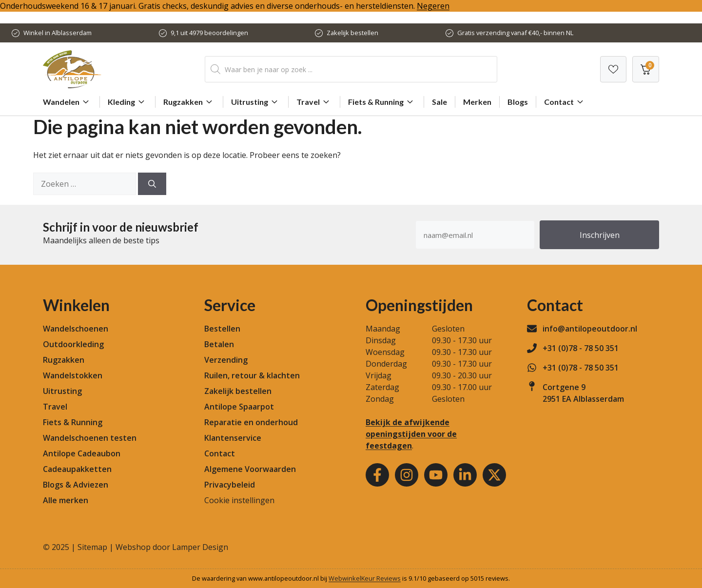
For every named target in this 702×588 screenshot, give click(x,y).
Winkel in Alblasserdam (58, 33)
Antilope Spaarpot (239, 407)
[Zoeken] (152, 184)
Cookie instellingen (239, 500)
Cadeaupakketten (77, 469)
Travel (314, 102)
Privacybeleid (230, 485)
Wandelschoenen (76, 329)
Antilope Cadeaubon (82, 453)
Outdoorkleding (73, 344)
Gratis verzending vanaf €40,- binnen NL (515, 33)
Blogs (518, 102)
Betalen (219, 344)
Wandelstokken (73, 375)
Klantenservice (233, 438)
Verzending (226, 360)
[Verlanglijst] (613, 69)
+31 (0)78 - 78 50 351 (581, 348)
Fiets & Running (382, 102)
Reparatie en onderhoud (251, 422)
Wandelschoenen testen (90, 438)
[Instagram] (407, 475)
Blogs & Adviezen (76, 485)
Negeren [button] (433, 6)
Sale (439, 102)
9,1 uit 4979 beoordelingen (209, 33)
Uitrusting (256, 102)
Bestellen (222, 329)
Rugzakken (189, 102)
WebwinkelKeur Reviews (365, 578)
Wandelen (67, 102)
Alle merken (66, 500)
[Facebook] (377, 475)
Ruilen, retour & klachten (252, 375)
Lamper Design (200, 547)
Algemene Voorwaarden (250, 469)
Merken (477, 102)
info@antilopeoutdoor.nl (590, 329)
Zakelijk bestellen (352, 33)
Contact (565, 102)
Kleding (127, 102)
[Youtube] (436, 475)
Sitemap (92, 547)
